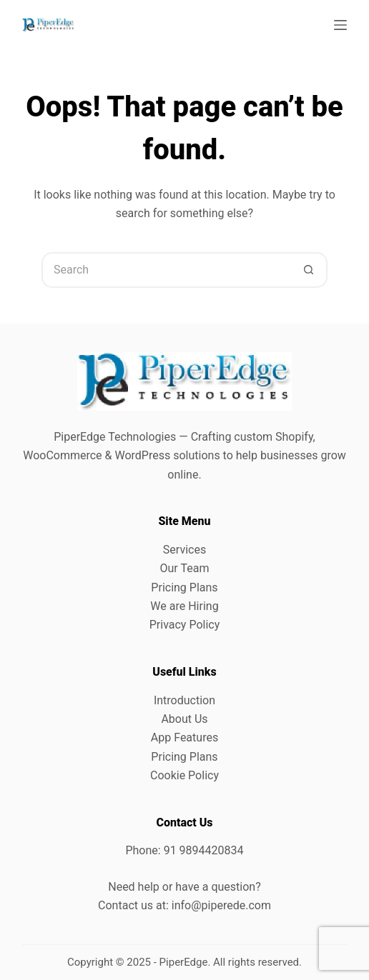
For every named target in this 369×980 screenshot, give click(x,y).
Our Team (185, 568)
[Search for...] (167, 270)
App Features (184, 737)
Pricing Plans (184, 587)
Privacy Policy (185, 625)
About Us (184, 719)
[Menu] (340, 25)
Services (184, 550)
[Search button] (310, 270)
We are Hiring (184, 606)
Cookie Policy (184, 775)
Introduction (184, 700)
